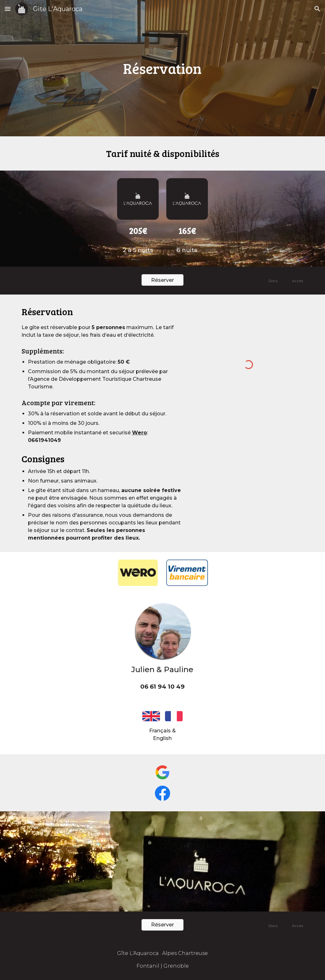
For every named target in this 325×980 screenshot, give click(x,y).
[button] (8, 9)
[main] (162, 68)
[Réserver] (162, 280)
